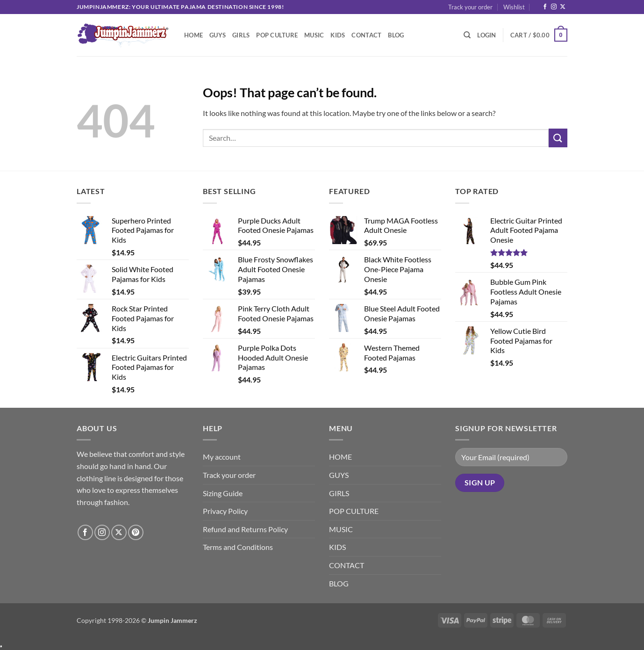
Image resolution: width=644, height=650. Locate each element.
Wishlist (514, 7)
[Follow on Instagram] (554, 7)
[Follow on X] (563, 7)
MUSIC (314, 35)
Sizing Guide (223, 493)
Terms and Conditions (238, 547)
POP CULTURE (277, 35)
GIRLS (241, 35)
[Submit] (558, 138)
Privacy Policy (225, 511)
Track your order (470, 7)
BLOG (396, 35)
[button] (487, 35)
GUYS (218, 35)
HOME (193, 35)
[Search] (467, 35)
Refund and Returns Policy (245, 529)
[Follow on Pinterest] (136, 532)
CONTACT (366, 35)
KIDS (338, 35)
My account (222, 457)
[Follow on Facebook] (545, 7)
